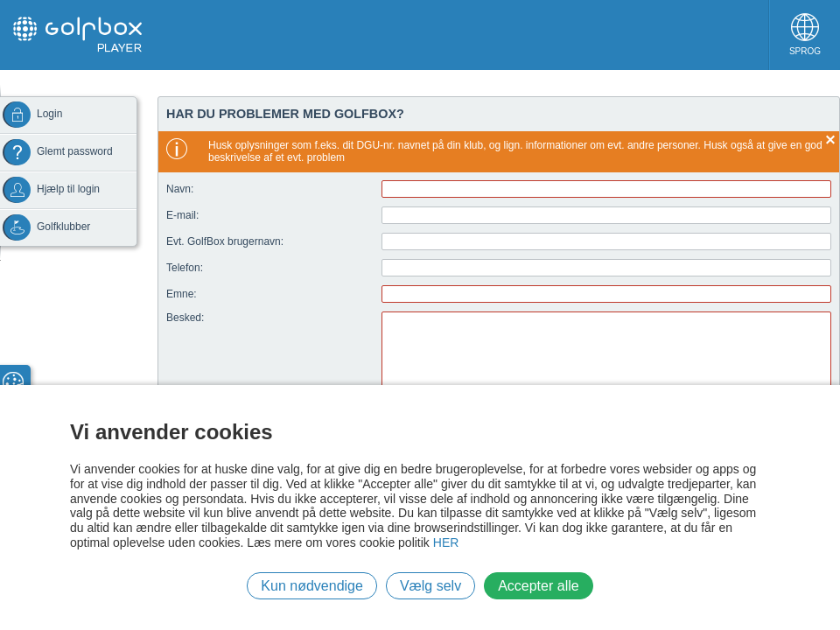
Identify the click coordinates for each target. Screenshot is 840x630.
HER (446, 542)
